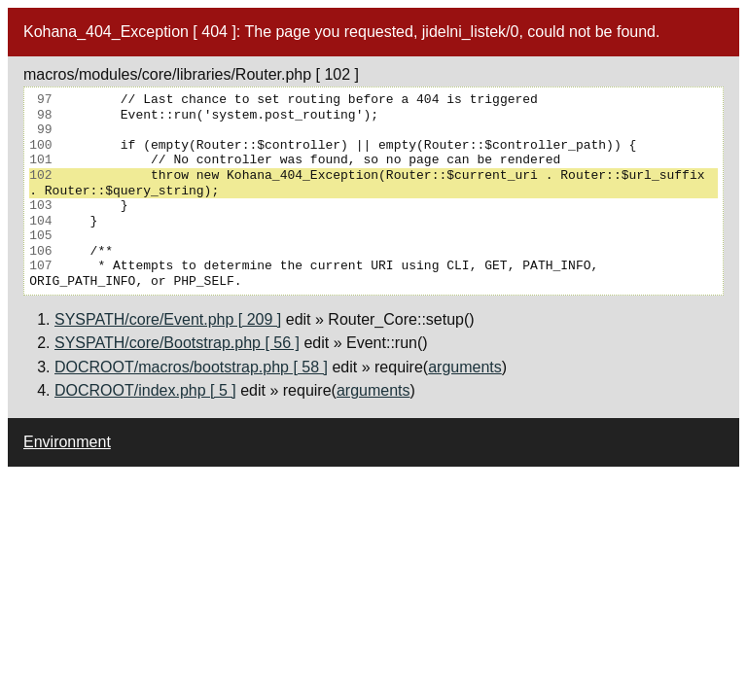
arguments (465, 367)
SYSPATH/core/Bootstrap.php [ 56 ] (177, 343)
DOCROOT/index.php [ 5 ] (145, 390)
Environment (67, 442)
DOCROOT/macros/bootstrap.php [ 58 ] (191, 367)
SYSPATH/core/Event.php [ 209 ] (168, 319)
